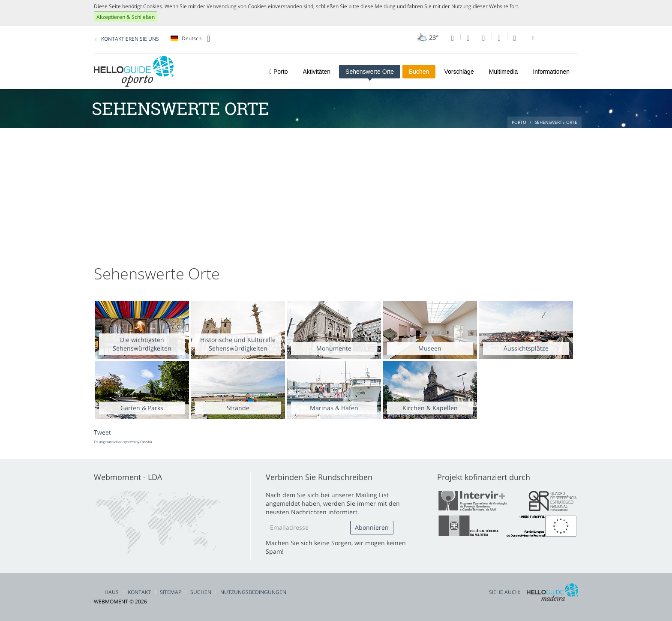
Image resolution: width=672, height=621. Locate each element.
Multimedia (504, 72)
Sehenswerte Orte (370, 72)
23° (427, 37)
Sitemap (171, 592)
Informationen (551, 72)
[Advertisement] (336, 192)
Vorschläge (459, 72)
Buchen (419, 72)
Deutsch (190, 39)
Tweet (102, 432)
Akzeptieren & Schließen (126, 17)
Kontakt (139, 592)
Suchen (201, 592)
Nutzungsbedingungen (253, 592)
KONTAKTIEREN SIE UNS (130, 39)
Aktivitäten (316, 72)
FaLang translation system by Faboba (123, 442)
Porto (279, 72)
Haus (112, 592)
